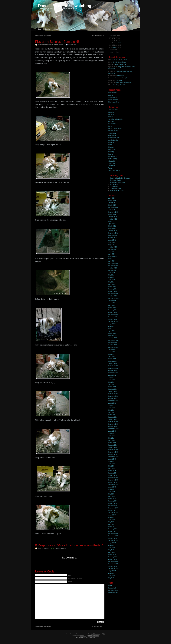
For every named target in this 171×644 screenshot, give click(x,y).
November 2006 (113, 536)
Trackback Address (60, 548)
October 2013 (113, 345)
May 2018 (111, 275)
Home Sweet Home (114, 138)
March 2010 (112, 443)
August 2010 (112, 431)
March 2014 (112, 333)
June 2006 (112, 548)
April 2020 (112, 254)
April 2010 (112, 440)
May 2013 (111, 354)
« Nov (112, 52)
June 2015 (112, 303)
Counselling (112, 124)
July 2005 (111, 573)
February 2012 (113, 389)
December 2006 (113, 534)
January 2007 (113, 531)
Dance (110, 126)
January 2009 (113, 475)
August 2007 (112, 515)
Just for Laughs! (113, 140)
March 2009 (112, 471)
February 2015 (113, 310)
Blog (39, 29)
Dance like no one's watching (65, 6)
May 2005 (111, 578)
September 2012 (113, 373)
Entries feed (112, 588)
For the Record (113, 131)
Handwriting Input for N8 (44, 36)
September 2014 (113, 322)
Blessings (111, 112)
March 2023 (112, 214)
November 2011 (113, 396)
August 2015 (112, 301)
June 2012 (112, 380)
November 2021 (113, 235)
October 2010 (113, 426)
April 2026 (112, 198)
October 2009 (113, 454)
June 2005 (112, 576)
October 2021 (113, 238)
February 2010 (113, 445)
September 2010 (113, 429)
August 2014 (112, 324)
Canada (111, 83)
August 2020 (112, 249)
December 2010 (113, 422)
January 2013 (113, 364)
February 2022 (113, 228)
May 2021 (111, 245)
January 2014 (113, 338)
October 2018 (113, 268)
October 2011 (113, 398)
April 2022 (112, 224)
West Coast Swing (114, 170)
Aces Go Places (113, 110)
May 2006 (111, 550)
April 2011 (112, 412)
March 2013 (112, 359)
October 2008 (113, 482)
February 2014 (113, 336)
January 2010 (113, 447)
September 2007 (113, 513)
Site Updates (112, 161)
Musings (111, 147)
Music (110, 145)
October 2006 (113, 538)
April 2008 (112, 496)
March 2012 (112, 387)
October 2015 (113, 296)
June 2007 (112, 520)
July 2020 (111, 252)
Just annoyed (113, 97)
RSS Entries (80, 638)
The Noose (112, 163)
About (56, 29)
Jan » (117, 52)
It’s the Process (113, 100)
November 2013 (113, 343)
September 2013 (113, 347)
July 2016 (111, 277)
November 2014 (113, 317)
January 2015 (113, 312)
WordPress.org (113, 593)
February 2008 (113, 501)
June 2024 (112, 210)
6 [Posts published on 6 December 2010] (109, 43)
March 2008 (112, 499)
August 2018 (112, 270)
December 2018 (113, 263)
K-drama (111, 142)
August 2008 (112, 487)
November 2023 (113, 212)
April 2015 (112, 305)
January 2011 (113, 419)
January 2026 (113, 203)
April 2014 (112, 331)
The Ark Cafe (114, 186)
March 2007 (112, 527)
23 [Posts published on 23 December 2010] (115, 47)
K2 (104, 634)
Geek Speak (112, 135)
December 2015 (113, 294)
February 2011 (113, 417)
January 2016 (113, 291)
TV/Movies (112, 166)
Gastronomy (112, 133)
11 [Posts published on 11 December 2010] (118, 43)
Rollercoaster (112, 93)
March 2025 (112, 205)
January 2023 (113, 217)
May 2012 (111, 382)
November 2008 (113, 480)
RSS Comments (90, 638)
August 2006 (112, 543)
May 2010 (111, 438)
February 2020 (113, 256)
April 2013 (112, 357)
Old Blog (111, 152)
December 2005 (113, 562)
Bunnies (48, 29)
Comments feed (113, 590)
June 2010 (112, 436)
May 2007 (111, 522)
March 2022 (112, 226)
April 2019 (112, 261)
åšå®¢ (111, 71)
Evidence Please (97, 36)
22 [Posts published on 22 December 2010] (113, 47)
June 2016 (112, 280)
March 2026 (112, 200)
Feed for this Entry (44, 548)
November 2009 (113, 452)
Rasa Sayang (113, 159)
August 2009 (112, 459)
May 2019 (111, 259)
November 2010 (113, 424)
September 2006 (113, 541)
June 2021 (112, 242)
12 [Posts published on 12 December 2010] (120, 43)
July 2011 (111, 405)
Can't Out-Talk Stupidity (116, 119)
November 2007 (113, 508)
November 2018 (113, 266)
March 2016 (112, 287)
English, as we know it (115, 128)
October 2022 (113, 219)
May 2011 (111, 410)
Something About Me (119, 85)
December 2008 (113, 478)
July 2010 (111, 433)
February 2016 (113, 289)
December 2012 (113, 366)
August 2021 (112, 240)
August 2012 (112, 375)
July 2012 (111, 378)
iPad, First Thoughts (121, 78)
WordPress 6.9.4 (95, 634)
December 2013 (113, 340)
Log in (110, 586)
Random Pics (112, 156)
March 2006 (112, 555)
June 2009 (112, 464)
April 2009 (112, 468)
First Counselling (113, 102)
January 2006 (113, 559)
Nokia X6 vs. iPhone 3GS (123, 83)
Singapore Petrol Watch (118, 182)
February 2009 (113, 473)
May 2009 (111, 466)
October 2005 (113, 566)
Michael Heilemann (94, 636)
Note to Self (112, 149)
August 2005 (112, 571)
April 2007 (112, 524)
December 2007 (113, 506)
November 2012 (113, 368)
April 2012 (112, 384)
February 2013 (113, 361)
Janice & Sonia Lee (120, 64)
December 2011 (113, 394)
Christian (111, 121)
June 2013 (112, 352)
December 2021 (113, 233)
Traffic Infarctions (116, 188)
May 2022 (111, 221)
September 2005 (113, 569)
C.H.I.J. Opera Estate (120, 60)
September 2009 (113, 457)
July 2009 (111, 461)
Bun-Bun (111, 115)
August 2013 (112, 350)
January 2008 (113, 503)
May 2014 (111, 329)
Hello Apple (120, 76)
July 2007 (111, 517)
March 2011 (112, 415)
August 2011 (112, 403)
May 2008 (111, 494)
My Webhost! (114, 184)
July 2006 (111, 545)
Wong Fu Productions (117, 190)
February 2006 (113, 557)
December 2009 (113, 450)
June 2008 (112, 492)
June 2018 (112, 273)
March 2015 (112, 308)
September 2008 (113, 485)
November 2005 (113, 564)
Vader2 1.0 (83, 636)
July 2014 (111, 326)
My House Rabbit (116, 180)
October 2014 (113, 319)
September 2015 (113, 298)
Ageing (111, 95)
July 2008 (111, 489)
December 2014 (113, 315)
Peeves (111, 154)
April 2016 (112, 284)
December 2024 (113, 207)
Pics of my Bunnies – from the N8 (57, 42)
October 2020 (113, 247)
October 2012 (113, 371)
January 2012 (113, 391)
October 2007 (113, 510)
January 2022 (113, 231)
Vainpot (111, 168)
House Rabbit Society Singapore (120, 178)
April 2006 (112, 552)
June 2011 (112, 408)
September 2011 (113, 401)
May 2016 (111, 282)
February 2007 (113, 529)
